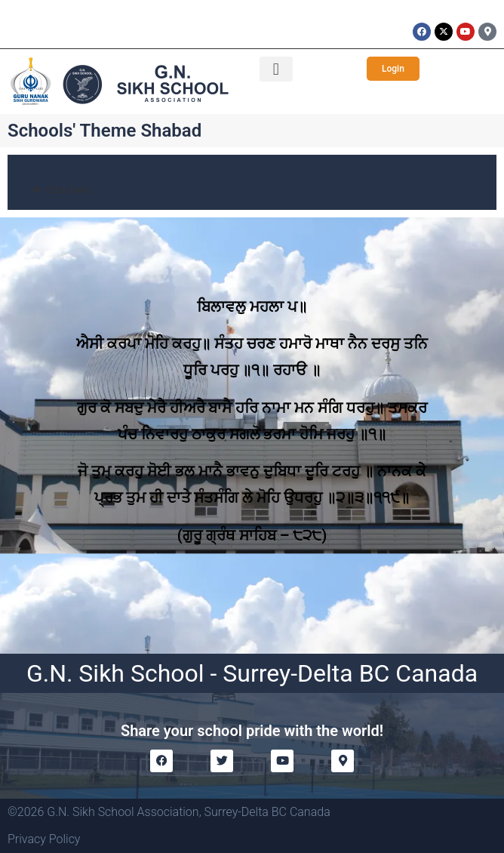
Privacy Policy (44, 839)
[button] (276, 69)
